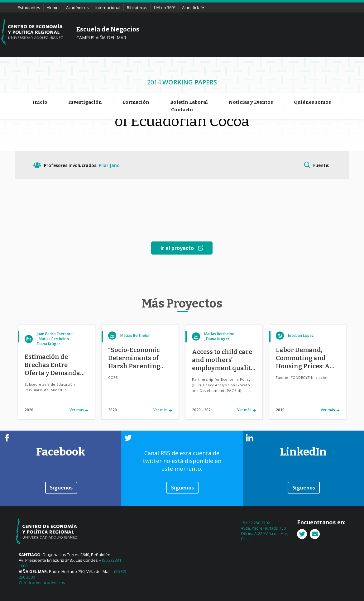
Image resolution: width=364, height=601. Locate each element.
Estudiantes (29, 7)
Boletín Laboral (189, 67)
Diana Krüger (48, 344)
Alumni (53, 7)
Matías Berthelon (54, 339)
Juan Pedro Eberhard (55, 334)
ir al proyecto (182, 248)
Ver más (77, 410)
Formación (136, 67)
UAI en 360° (165, 7)
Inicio (40, 67)
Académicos (77, 7)
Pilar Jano (109, 165)
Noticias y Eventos (251, 67)
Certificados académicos (42, 583)
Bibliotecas (137, 7)
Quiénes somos (312, 67)
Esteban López (301, 335)
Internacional (108, 7)
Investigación (85, 67)
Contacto (182, 74)
